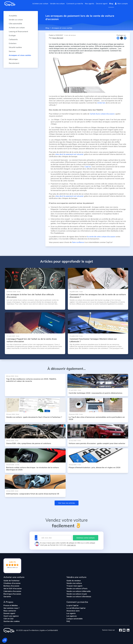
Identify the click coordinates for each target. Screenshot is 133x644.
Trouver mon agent (74, 586)
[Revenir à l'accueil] (11, 4)
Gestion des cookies (12, 621)
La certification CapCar (76, 608)
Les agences (72, 616)
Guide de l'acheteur (12, 581)
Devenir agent (102, 4)
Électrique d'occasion (12, 594)
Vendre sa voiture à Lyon (77, 594)
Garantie (7, 597)
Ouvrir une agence (11, 616)
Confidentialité (52, 630)
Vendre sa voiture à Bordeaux (79, 597)
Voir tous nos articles (67, 503)
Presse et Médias (11, 605)
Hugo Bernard (58, 38)
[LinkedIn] (127, 630)
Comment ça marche (75, 4)
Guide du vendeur (74, 581)
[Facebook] (121, 630)
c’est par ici (71, 545)
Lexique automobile (75, 619)
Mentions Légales (38, 630)
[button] (5, 640)
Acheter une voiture (40, 4)
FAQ (68, 621)
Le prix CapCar (73, 605)
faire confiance (78, 242)
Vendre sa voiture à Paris (77, 588)
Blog (111, 4)
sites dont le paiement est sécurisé (69, 154)
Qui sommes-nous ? (11, 608)
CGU (12, 619)
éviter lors (101, 103)
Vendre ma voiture (57, 4)
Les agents (71, 613)
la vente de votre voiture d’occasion (101, 237)
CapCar (88, 167)
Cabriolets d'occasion (12, 591)
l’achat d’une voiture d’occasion (102, 114)
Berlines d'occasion (11, 586)
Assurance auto (73, 611)
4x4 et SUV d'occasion (13, 588)
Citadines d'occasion (12, 583)
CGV (6, 619)
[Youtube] (124, 630)
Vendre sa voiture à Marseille (79, 591)
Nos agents (90, 4)
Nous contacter (10, 611)
